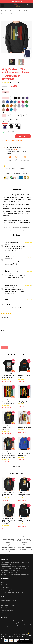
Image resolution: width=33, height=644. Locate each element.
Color (4, 95)
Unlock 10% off (30, 636)
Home (3, 11)
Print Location (6, 122)
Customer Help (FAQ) (7, 610)
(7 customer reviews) (16, 83)
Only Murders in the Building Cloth (17, 11)
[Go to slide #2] (21, 62)
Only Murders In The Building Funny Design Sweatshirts (24, 494)
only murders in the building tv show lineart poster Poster (8, 402)
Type (3, 89)
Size (3, 113)
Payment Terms (5, 603)
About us (4, 582)
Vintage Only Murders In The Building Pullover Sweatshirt (9, 494)
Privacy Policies (5, 587)
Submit (4, 348)
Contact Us (4, 608)
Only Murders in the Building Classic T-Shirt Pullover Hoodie (24, 454)
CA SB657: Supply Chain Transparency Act (13, 592)
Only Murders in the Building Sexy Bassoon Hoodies (24, 376)
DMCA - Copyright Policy (8, 590)
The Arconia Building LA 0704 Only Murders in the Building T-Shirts (9, 376)
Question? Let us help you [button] (25, 642)
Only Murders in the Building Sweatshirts (13, 14)
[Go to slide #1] (12, 62)
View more (16, 466)
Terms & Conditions (7, 585)
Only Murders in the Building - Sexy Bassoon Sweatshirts (24, 520)
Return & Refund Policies (8, 605)
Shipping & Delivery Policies (9, 600)
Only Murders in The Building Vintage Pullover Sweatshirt (8, 428)
